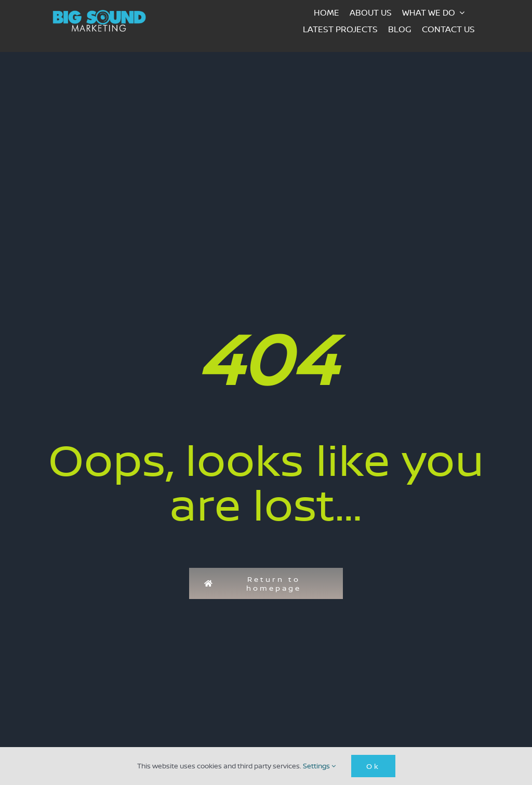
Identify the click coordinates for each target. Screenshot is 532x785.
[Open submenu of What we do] (465, 12)
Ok (373, 766)
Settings (319, 766)
